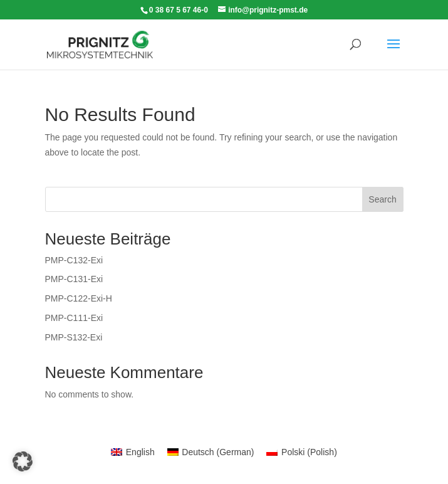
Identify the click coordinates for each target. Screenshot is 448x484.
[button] (23, 461)
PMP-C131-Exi (74, 279)
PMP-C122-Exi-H (79, 298)
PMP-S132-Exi (74, 337)
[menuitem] (133, 452)
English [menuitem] (140, 452)
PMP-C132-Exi (74, 260)
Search (382, 199)
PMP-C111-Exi (74, 318)
